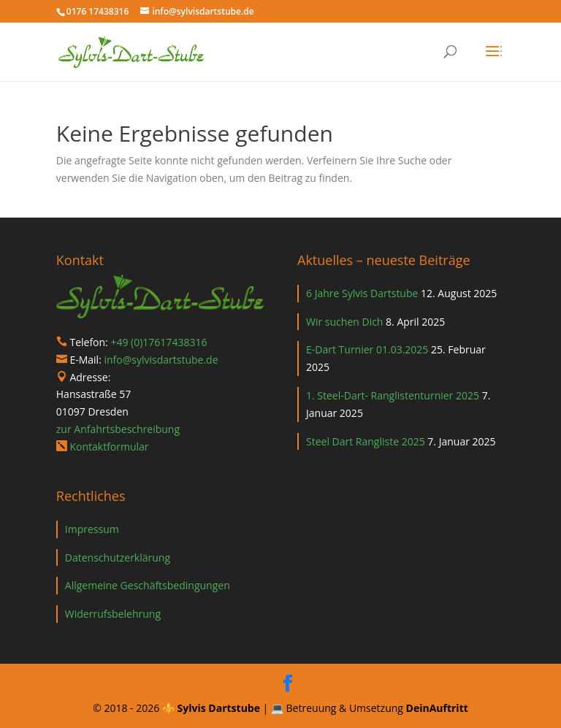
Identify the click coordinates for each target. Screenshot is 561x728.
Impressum (92, 529)
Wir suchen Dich (344, 322)
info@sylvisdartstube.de (161, 360)
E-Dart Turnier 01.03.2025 (367, 349)
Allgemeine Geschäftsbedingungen (148, 585)
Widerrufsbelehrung (113, 614)
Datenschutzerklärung (118, 558)
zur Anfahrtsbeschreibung (118, 429)
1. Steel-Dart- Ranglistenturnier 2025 (393, 395)
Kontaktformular (109, 447)
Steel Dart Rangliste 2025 (366, 441)
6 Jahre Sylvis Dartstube (362, 293)
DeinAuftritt (437, 708)
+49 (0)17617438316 (159, 342)
